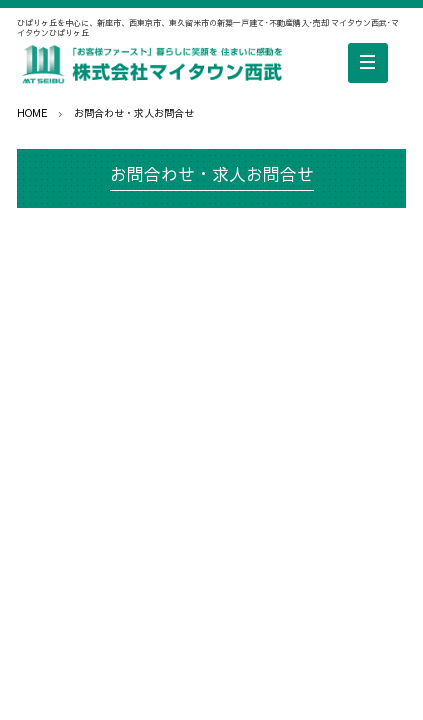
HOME (32, 113)
